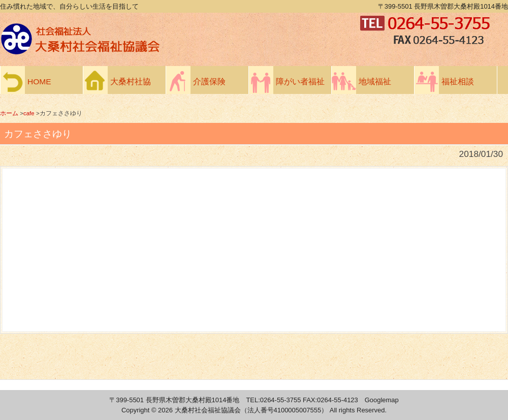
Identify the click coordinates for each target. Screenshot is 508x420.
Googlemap (382, 400)
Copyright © (140, 410)
